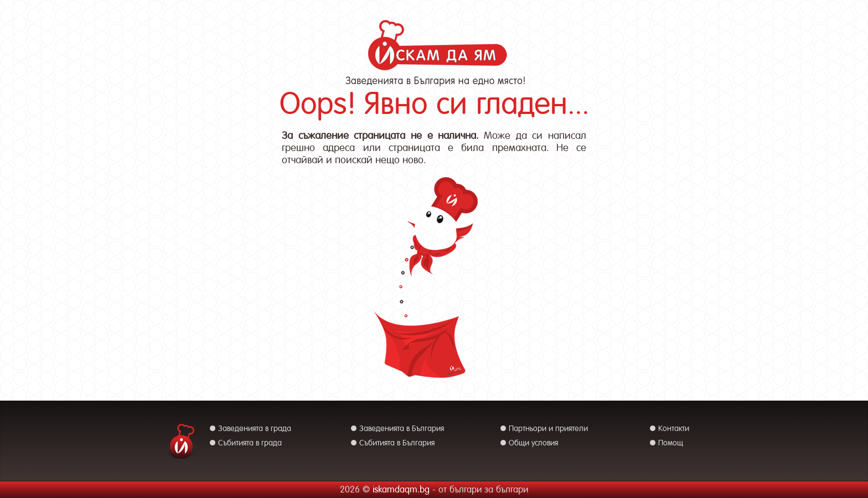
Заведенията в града (255, 428)
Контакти (674, 428)
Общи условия (533, 443)
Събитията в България (397, 443)
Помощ (671, 443)
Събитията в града (250, 443)
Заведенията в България (402, 428)
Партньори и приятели (548, 428)
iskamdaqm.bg (401, 489)
